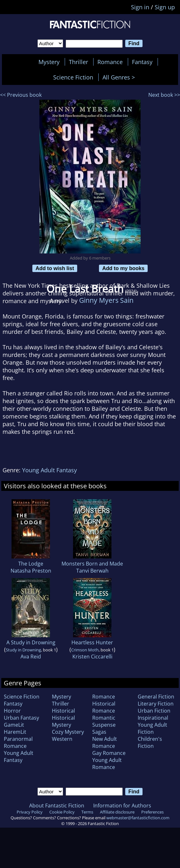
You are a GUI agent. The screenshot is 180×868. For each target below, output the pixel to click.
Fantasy (142, 62)
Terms (87, 812)
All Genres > (120, 77)
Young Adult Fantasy (49, 470)
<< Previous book (21, 95)
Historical (63, 711)
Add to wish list (55, 268)
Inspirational (153, 718)
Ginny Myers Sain (106, 300)
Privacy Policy (30, 812)
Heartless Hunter (92, 642)
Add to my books (123, 268)
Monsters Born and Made (92, 564)
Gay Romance (109, 753)
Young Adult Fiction (152, 728)
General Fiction (156, 697)
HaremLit (15, 732)
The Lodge (31, 564)
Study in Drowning (23, 650)
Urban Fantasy (21, 718)
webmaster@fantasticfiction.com (138, 818)
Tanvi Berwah (92, 571)
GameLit (14, 725)
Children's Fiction (150, 742)
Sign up (165, 7)
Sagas (99, 732)
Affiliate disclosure (117, 812)
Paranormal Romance (18, 742)
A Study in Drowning (31, 642)
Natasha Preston (31, 571)
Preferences (152, 812)
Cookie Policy (62, 812)
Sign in (140, 7)
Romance (110, 62)
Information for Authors (122, 806)
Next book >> (164, 95)
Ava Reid (31, 657)
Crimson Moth (85, 650)
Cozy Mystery (68, 732)
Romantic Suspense (104, 721)
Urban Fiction (154, 711)
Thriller (78, 62)
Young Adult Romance (107, 764)
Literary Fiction (156, 704)
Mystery (49, 62)
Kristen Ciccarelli (92, 657)
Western (62, 739)
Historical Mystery (63, 721)
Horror (12, 711)
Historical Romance (104, 707)
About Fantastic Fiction (57, 806)
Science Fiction (73, 77)
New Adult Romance (105, 742)
